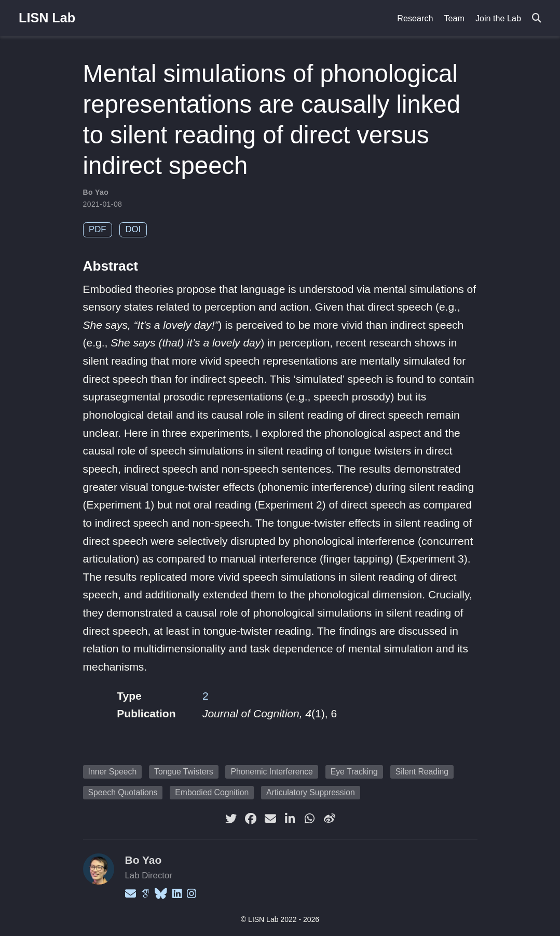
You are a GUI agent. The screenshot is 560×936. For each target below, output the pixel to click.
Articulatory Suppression (311, 792)
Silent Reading (422, 772)
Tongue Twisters (184, 772)
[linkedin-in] (290, 819)
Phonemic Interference (271, 772)
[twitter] (231, 819)
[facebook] (251, 819)
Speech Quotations (123, 792)
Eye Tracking (354, 772)
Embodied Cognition (212, 792)
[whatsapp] (310, 819)
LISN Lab (47, 18)
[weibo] (330, 819)
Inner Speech (113, 772)
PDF (98, 229)
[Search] (537, 18)
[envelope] (270, 819)
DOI (133, 229)
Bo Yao (96, 192)
